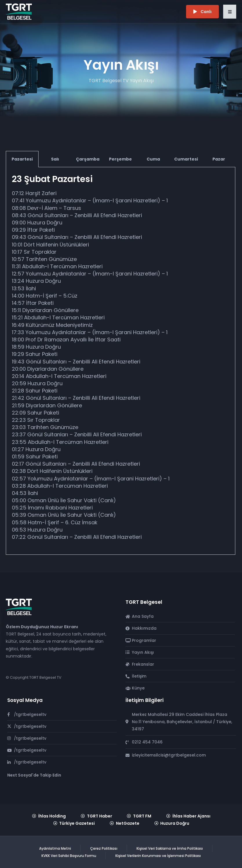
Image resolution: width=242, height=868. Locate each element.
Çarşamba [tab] (88, 159)
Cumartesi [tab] (186, 159)
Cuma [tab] (153, 159)
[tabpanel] (121, 361)
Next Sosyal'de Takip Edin (34, 775)
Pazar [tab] (219, 159)
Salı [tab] (55, 159)
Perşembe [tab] (120, 159)
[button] (230, 12)
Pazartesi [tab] (22, 159)
